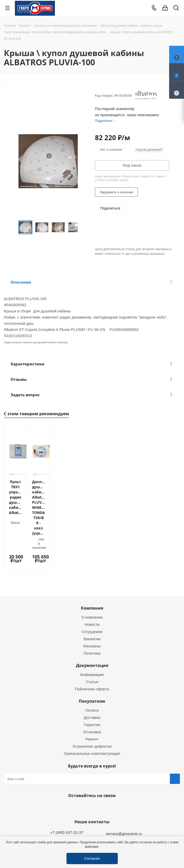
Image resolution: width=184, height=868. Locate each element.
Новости (92, 576)
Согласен (92, 858)
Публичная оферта (92, 641)
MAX (104, 759)
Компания (92, 560)
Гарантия (92, 676)
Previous (12, 227)
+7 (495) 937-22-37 (67, 784)
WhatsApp (91, 759)
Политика (92, 605)
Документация (92, 617)
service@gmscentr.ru (124, 785)
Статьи (92, 634)
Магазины (92, 598)
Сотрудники (92, 583)
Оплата (92, 662)
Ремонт (92, 691)
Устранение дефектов (92, 698)
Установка (92, 684)
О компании (92, 569)
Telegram (175, 832)
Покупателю (92, 653)
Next (84, 227)
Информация (92, 626)
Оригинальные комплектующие (92, 705)
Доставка (92, 669)
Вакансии (92, 591)
